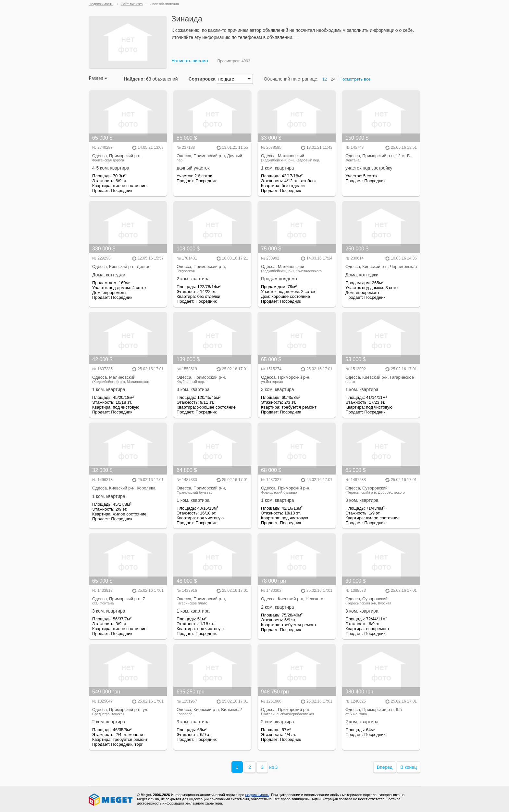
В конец (409, 767)
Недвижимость (101, 4)
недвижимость (257, 795)
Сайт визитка (132, 4)
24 (333, 79)
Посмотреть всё (355, 79)
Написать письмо (190, 61)
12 (325, 79)
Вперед (385, 767)
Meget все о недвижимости (111, 800)
